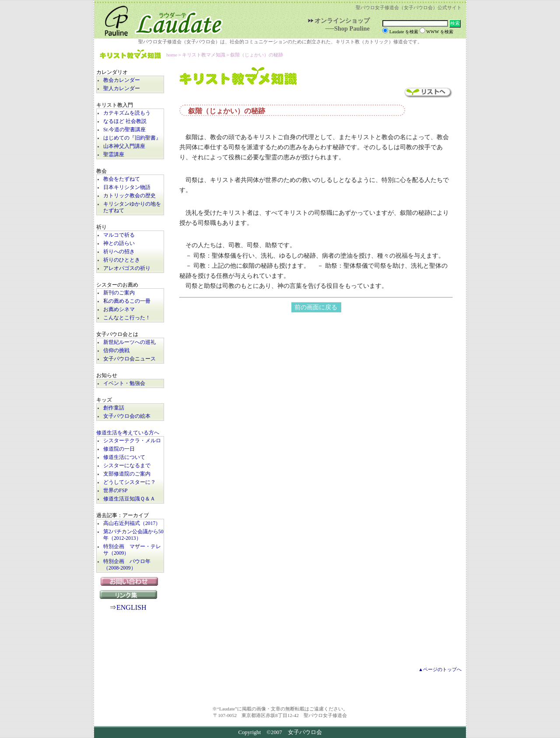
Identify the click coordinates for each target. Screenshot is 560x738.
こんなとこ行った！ (127, 318)
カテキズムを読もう (127, 113)
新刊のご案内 (119, 293)
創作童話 (114, 408)
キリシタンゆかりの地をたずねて (132, 207)
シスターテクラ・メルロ (132, 441)
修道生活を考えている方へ (128, 433)
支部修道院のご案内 (127, 474)
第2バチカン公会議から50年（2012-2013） (133, 535)
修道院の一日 (119, 449)
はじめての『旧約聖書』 (132, 138)
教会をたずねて (122, 179)
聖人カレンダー (122, 89)
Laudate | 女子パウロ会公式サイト (160, 19)
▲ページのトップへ (440, 669)
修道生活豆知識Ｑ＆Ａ (129, 499)
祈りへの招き (119, 252)
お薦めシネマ (119, 310)
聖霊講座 (114, 155)
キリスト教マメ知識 (130, 55)
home (172, 55)
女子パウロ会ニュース (129, 359)
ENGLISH (131, 607)
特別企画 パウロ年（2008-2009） (127, 565)
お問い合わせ (130, 581)
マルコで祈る (119, 235)
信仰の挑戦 (116, 351)
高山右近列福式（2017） (132, 523)
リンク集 (130, 595)
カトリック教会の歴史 (129, 196)
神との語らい (119, 243)
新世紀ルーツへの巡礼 (129, 342)
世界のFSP (115, 491)
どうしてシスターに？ (129, 482)
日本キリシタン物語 (127, 187)
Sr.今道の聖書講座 (124, 130)
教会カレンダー (122, 80)
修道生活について (124, 457)
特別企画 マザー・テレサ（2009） (132, 550)
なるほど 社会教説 (125, 121)
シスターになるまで (127, 466)
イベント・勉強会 (124, 383)
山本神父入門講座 (124, 146)
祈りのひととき (122, 260)
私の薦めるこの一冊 (127, 301)
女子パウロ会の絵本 (127, 416)
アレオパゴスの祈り (127, 268)
